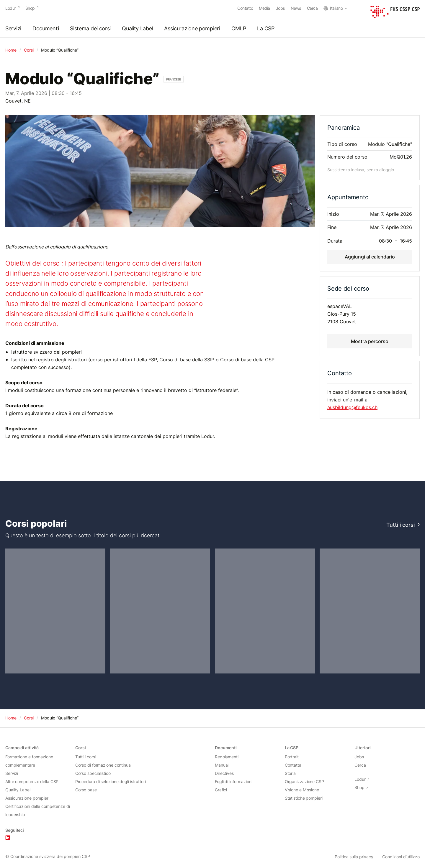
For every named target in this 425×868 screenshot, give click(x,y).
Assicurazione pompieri (192, 29)
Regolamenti (227, 757)
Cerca (312, 8)
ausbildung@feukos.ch (352, 407)
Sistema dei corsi (90, 29)
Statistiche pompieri (304, 798)
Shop (30, 8)
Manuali (222, 765)
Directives (224, 773)
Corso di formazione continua (103, 765)
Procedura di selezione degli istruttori (111, 781)
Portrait (292, 757)
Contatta (293, 765)
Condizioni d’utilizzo (401, 857)
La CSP (266, 29)
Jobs (280, 8)
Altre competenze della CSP (32, 781)
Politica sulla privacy (354, 857)
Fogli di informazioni (234, 781)
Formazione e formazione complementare (29, 761)
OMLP (239, 29)
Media (264, 8)
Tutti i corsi (401, 525)
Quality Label (137, 29)
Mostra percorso (370, 341)
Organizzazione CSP (304, 781)
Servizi (13, 29)
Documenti (46, 29)
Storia (290, 773)
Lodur (11, 8)
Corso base (86, 790)
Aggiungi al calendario (370, 257)
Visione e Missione (302, 790)
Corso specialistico (93, 773)
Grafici (221, 790)
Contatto (245, 8)
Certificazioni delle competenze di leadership (38, 810)
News (296, 8)
